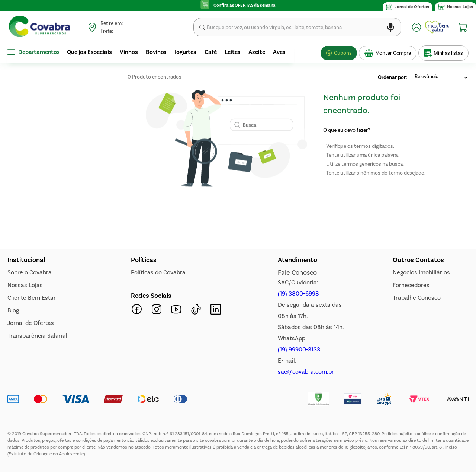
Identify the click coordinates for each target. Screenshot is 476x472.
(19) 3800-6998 (298, 294)
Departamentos (34, 52)
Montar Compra (393, 53)
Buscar (202, 27)
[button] (391, 28)
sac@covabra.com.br (306, 372)
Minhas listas (448, 53)
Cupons (343, 53)
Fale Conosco (297, 272)
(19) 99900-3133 (299, 349)
